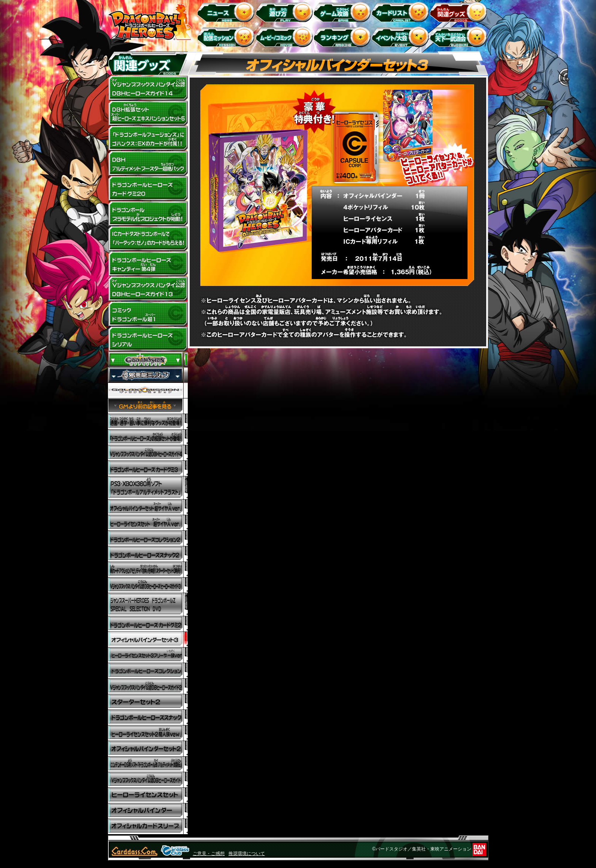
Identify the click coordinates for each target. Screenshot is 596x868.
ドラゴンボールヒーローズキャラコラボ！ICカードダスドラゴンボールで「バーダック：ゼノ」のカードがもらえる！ (148, 239)
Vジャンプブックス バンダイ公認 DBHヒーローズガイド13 (148, 289)
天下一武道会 (460, 37)
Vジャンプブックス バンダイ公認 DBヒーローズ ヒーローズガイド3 (148, 585)
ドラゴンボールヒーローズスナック (148, 554)
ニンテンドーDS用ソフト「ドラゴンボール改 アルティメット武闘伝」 (148, 764)
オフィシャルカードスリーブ (148, 827)
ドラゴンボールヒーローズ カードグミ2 (148, 624)
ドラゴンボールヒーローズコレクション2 (148, 539)
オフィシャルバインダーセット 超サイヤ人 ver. (148, 507)
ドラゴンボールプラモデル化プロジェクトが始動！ (148, 214)
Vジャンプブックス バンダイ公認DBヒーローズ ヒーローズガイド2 (148, 686)
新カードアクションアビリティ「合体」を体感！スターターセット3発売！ (148, 570)
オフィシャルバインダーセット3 (148, 640)
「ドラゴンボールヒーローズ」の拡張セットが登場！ (148, 437)
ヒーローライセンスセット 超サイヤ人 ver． (148, 523)
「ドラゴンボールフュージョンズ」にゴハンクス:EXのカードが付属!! (148, 138)
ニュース (227, 12)
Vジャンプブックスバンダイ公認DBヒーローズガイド (148, 780)
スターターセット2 (148, 702)
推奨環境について (247, 854)
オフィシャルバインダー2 (148, 749)
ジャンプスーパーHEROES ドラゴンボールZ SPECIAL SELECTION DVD (148, 605)
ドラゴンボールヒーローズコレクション (148, 671)
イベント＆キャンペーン (402, 37)
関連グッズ (460, 12)
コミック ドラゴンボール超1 (148, 314)
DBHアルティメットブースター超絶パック (148, 163)
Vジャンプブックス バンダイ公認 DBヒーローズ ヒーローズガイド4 (148, 453)
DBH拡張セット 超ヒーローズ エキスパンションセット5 (148, 113)
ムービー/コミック (285, 37)
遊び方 (285, 12)
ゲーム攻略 (343, 12)
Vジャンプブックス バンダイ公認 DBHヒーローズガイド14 (148, 88)
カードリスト (402, 12)
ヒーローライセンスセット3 (148, 655)
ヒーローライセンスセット (148, 796)
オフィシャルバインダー (148, 811)
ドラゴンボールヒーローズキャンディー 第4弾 (148, 264)
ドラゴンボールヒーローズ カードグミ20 (148, 189)
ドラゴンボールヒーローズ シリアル (148, 339)
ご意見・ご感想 (209, 854)
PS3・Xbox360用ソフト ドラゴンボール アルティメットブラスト (148, 488)
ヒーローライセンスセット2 (148, 733)
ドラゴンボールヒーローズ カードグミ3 (148, 469)
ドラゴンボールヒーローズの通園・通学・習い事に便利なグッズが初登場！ (148, 422)
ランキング (343, 37)
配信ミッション (227, 37)
